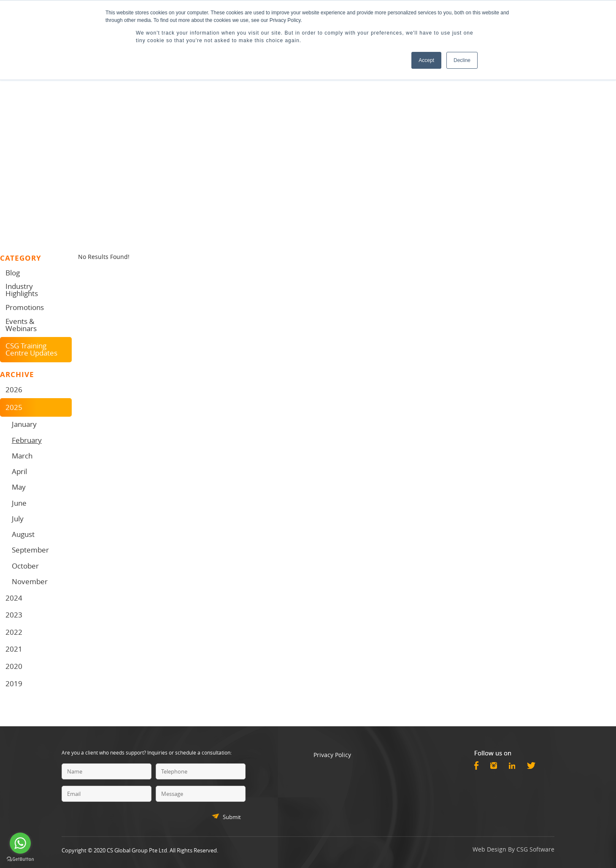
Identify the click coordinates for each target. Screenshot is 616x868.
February (27, 440)
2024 (14, 598)
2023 (14, 615)
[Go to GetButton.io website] (20, 859)
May (19, 487)
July (18, 519)
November (30, 581)
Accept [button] (426, 60)
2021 (14, 649)
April (19, 471)
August (23, 534)
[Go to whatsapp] (20, 843)
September (30, 550)
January (24, 424)
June (19, 503)
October (25, 566)
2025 (14, 407)
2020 (14, 666)
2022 (14, 632)
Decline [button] (462, 60)
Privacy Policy (332, 755)
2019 (14, 683)
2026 (14, 390)
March (22, 456)
